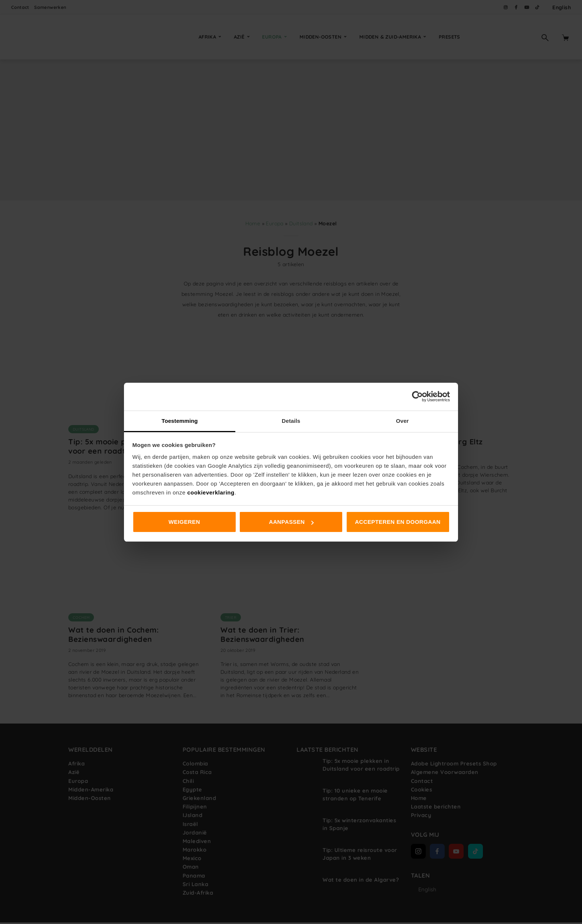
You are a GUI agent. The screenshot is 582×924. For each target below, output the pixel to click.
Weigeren (184, 522)
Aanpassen (291, 522)
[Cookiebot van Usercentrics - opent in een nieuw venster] (417, 396)
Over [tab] (403, 421)
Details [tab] (291, 421)
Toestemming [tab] (180, 421)
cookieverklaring (211, 492)
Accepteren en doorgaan (398, 522)
